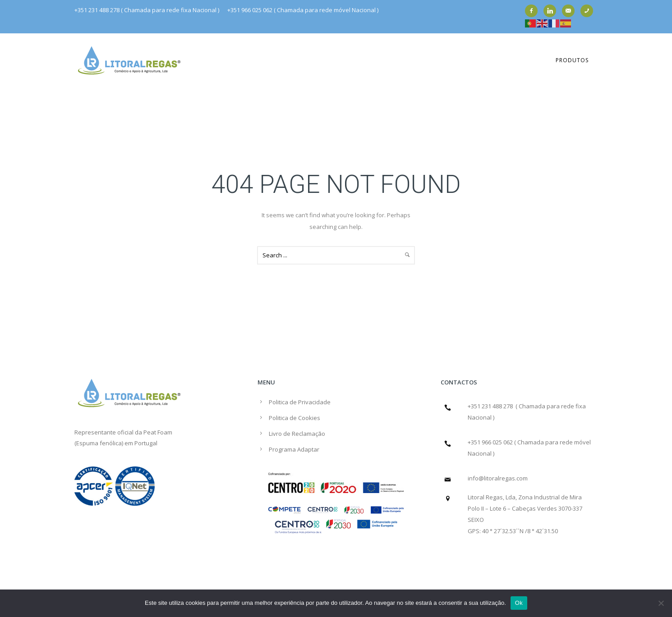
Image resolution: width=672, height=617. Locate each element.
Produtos (572, 60)
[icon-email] (571, 11)
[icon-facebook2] (534, 11)
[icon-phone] (589, 11)
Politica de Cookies (295, 418)
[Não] (661, 603)
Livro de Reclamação (297, 434)
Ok (519, 603)
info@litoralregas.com (498, 478)
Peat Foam (158, 432)
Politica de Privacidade (300, 402)
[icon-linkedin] (552, 11)
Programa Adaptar (294, 449)
